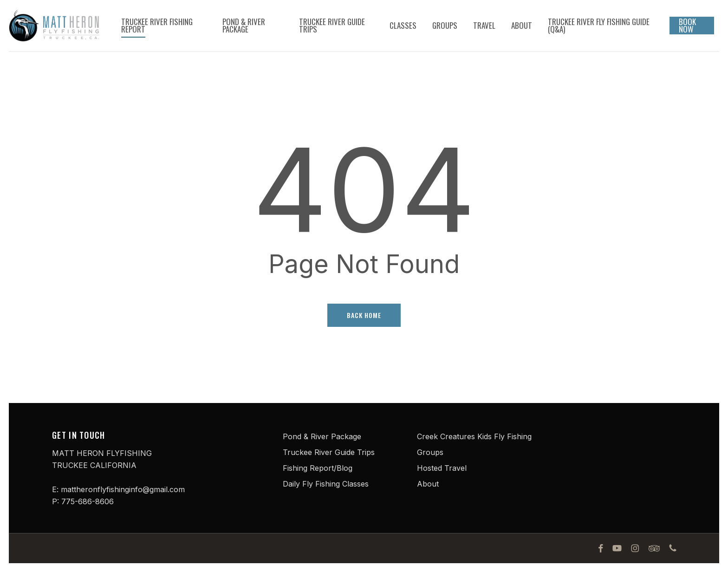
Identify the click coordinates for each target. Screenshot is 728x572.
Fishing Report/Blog (318, 468)
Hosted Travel (442, 468)
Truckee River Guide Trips (329, 452)
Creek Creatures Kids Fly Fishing (474, 436)
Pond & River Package (322, 436)
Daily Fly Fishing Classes (326, 484)
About (428, 484)
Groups (430, 452)
